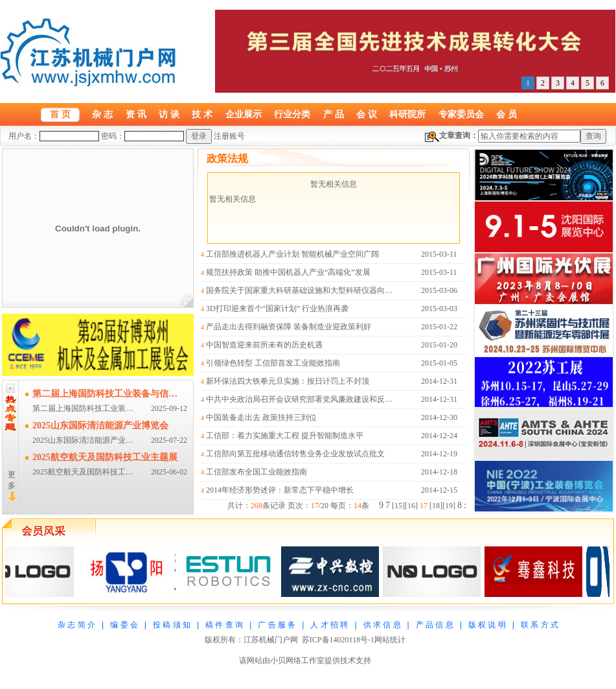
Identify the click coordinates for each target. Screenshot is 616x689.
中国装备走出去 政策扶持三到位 (261, 417)
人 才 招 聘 (329, 625)
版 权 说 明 (487, 625)
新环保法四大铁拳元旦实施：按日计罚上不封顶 (288, 381)
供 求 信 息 (382, 625)
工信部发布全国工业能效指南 (257, 472)
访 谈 (169, 114)
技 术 (202, 114)
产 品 (334, 114)
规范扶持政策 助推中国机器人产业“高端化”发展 (288, 272)
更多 (12, 486)
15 (398, 506)
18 (436, 506)
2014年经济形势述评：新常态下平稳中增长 (280, 490)
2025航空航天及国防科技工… (83, 472)
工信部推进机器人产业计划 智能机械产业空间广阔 (292, 254)
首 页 (60, 114)
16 (411, 506)
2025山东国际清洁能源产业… (83, 440)
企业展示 (244, 114)
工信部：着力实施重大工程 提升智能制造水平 (285, 436)
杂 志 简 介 (76, 625)
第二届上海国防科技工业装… (83, 408)
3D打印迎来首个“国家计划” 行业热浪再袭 (277, 309)
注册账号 (229, 136)
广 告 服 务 (277, 625)
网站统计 (390, 640)
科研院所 (407, 114)
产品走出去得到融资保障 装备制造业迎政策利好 (289, 327)
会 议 (367, 114)
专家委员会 (461, 114)
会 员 (507, 114)
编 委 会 (124, 625)
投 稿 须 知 (172, 625)
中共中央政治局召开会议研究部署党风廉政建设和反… (299, 399)
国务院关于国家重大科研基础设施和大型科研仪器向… (299, 290)
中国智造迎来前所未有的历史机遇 (264, 345)
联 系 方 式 (540, 625)
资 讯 (136, 114)
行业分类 (292, 114)
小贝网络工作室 (297, 660)
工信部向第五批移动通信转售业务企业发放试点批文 (295, 454)
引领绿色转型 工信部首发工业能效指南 (273, 363)
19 (449, 506)
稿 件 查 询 (224, 625)
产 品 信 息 (435, 625)
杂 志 (102, 114)
